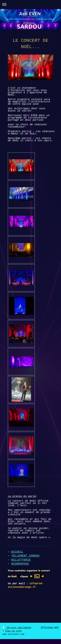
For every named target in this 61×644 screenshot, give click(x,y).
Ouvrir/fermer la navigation (30, 4)
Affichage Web (50, 628)
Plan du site (13, 631)
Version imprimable (17, 628)
